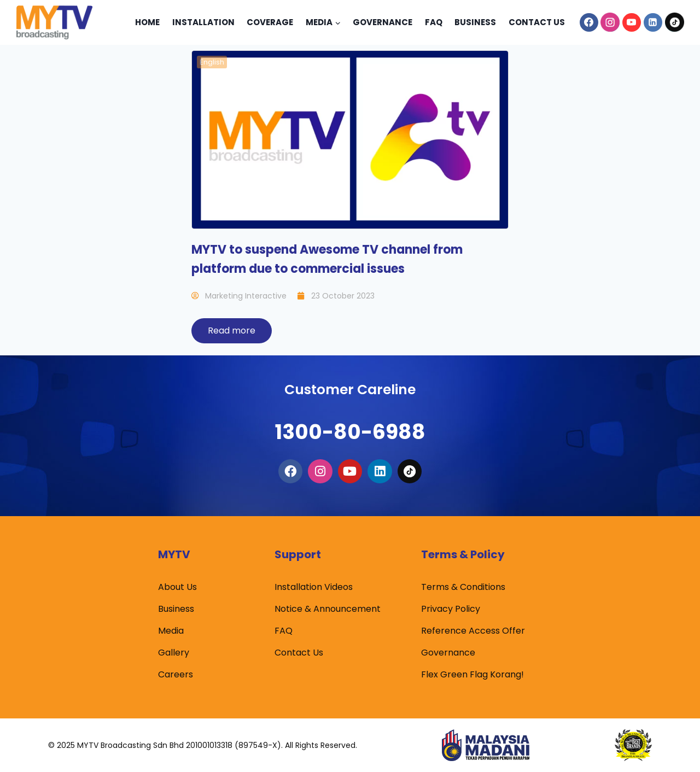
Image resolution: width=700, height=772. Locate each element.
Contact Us (537, 22)
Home (147, 22)
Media (171, 631)
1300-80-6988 (350, 423)
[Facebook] (589, 22)
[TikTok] (674, 22)
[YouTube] (632, 22)
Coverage (270, 22)
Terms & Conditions (463, 587)
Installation (203, 22)
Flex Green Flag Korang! (472, 674)
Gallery (174, 653)
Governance (383, 22)
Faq (434, 22)
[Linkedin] (653, 22)
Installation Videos (314, 587)
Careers (176, 674)
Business (475, 22)
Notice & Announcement (328, 609)
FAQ (284, 631)
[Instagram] (610, 22)
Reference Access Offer (473, 631)
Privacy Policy (451, 609)
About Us (177, 587)
